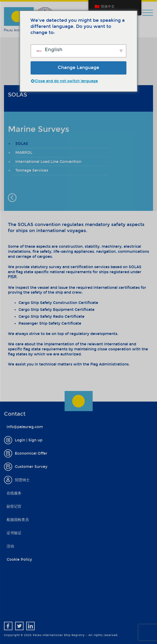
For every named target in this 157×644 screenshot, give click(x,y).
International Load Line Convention (48, 162)
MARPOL (24, 153)
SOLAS (22, 144)
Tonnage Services (32, 170)
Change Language (78, 68)
